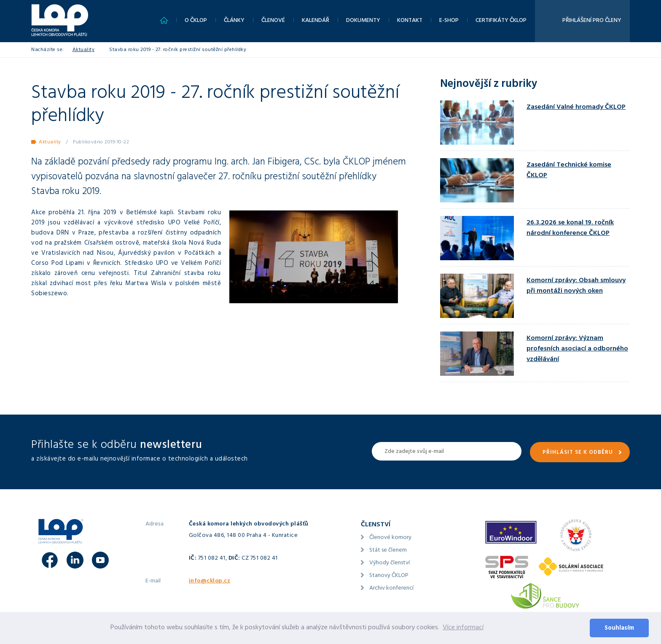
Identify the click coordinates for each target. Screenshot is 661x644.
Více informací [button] (463, 628)
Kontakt (410, 21)
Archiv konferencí (391, 589)
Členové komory (390, 538)
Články (234, 21)
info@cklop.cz (210, 581)
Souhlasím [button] (619, 629)
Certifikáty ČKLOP (501, 21)
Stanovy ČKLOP (389, 576)
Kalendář (316, 21)
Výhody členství (390, 563)
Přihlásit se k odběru (578, 453)
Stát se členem (388, 551)
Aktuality (84, 50)
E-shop (449, 21)
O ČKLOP (196, 21)
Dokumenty (363, 21)
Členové (273, 21)
